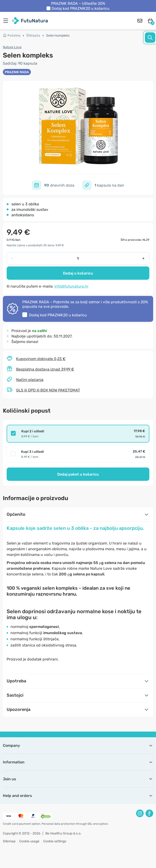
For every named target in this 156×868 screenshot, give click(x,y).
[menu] (7, 21)
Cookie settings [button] (55, 841)
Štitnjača (33, 36)
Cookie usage (29, 841)
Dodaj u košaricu (78, 273)
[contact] (140, 21)
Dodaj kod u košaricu (80, 8)
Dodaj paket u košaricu (78, 474)
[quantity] (78, 258)
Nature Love (12, 47)
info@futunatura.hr (71, 286)
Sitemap (9, 841)
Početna (12, 36)
